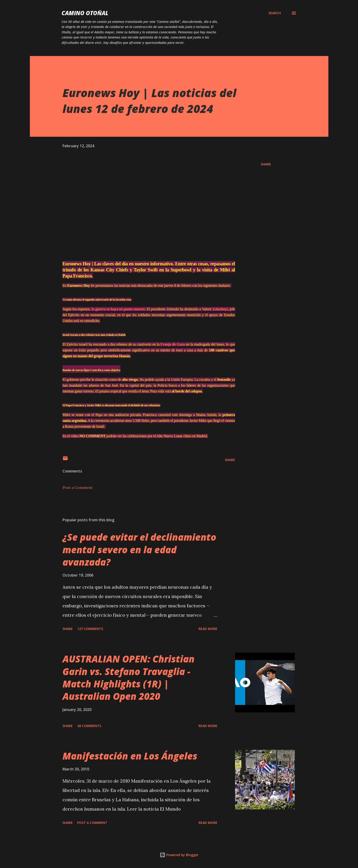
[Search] (275, 13)
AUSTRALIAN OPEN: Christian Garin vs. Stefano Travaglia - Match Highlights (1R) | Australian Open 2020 (129, 690)
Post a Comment (78, 500)
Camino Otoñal (85, 13)
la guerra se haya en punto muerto (132, 315)
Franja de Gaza (208, 350)
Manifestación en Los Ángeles (130, 769)
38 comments (89, 739)
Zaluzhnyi (86, 321)
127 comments (90, 642)
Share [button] (266, 164)
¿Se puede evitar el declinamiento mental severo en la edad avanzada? (139, 562)
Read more (208, 642)
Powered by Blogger (179, 855)
